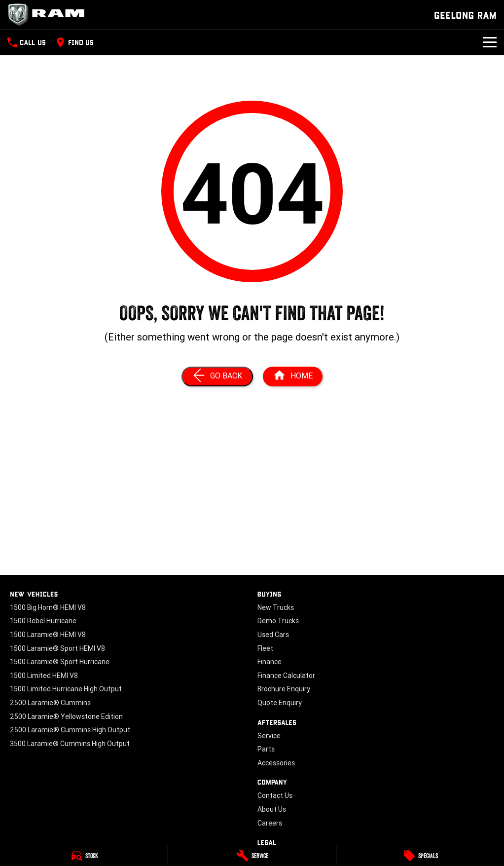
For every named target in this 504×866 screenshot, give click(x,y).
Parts (266, 749)
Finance (270, 662)
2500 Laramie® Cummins (50, 703)
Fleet (265, 648)
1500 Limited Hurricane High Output (66, 689)
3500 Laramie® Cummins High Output (70, 744)
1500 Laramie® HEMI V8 (48, 635)
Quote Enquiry (280, 703)
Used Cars (273, 635)
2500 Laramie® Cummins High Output (70, 730)
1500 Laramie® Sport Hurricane (60, 662)
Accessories (276, 763)
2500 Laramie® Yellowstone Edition (66, 716)
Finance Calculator (286, 676)
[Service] (252, 856)
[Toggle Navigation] (490, 42)
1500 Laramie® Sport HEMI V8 (57, 648)
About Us (272, 809)
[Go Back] (217, 377)
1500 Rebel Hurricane (43, 621)
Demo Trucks (278, 621)
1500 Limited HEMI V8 (44, 676)
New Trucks (276, 607)
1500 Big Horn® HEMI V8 (48, 607)
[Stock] (84, 856)
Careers (270, 823)
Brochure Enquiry (284, 689)
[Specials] (420, 856)
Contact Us (275, 795)
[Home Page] (293, 377)
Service (269, 736)
